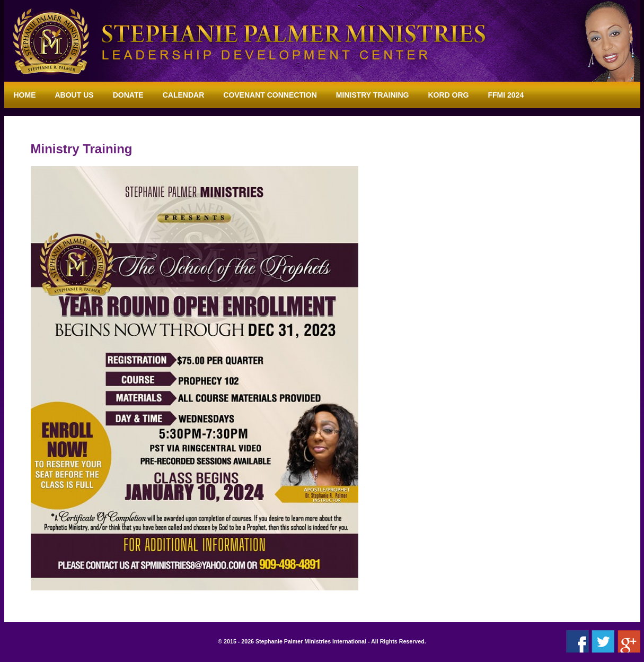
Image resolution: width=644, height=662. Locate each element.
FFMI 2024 (506, 95)
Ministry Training (373, 95)
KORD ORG (449, 95)
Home (25, 95)
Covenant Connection (270, 95)
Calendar (184, 95)
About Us (74, 95)
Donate (128, 95)
